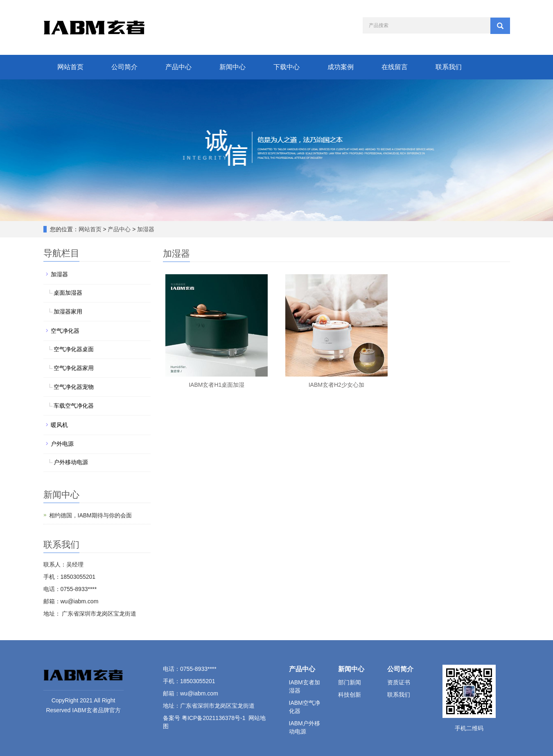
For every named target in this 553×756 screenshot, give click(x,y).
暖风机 (59, 425)
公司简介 (124, 67)
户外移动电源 (71, 462)
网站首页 (70, 67)
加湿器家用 (68, 311)
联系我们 (449, 67)
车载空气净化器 (74, 406)
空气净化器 (65, 331)
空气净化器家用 (74, 368)
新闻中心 (232, 67)
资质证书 (399, 682)
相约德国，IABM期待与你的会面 (90, 515)
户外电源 (62, 444)
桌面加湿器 (68, 293)
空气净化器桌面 (74, 349)
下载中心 (287, 67)
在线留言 (395, 67)
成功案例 (341, 67)
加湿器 (145, 229)
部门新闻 (350, 682)
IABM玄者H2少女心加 (336, 385)
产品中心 (178, 67)
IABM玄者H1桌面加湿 (217, 385)
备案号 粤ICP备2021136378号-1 (204, 718)
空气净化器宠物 (74, 387)
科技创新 (350, 695)
